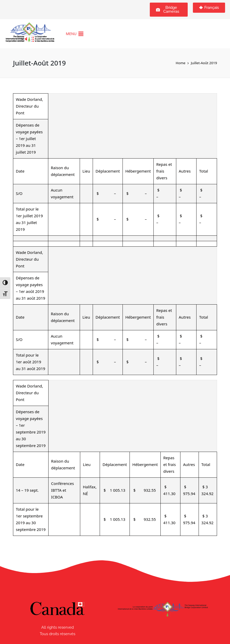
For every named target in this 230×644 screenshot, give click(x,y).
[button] (71, 34)
